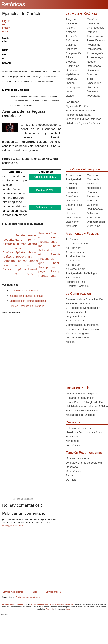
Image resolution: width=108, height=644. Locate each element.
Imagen (70, 83)
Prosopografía (95, 53)
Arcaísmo (71, 188)
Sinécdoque (94, 83)
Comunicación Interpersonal (82, 325)
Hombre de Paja (75, 282)
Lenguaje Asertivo (76, 316)
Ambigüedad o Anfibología (81, 273)
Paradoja (92, 32)
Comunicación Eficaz (78, 312)
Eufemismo (72, 66)
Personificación (96, 40)
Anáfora (70, 28)
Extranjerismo (74, 205)
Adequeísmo (73, 175)
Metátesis (71, 226)
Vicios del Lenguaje (77, 333)
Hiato (69, 209)
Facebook (50, 609)
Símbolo (92, 74)
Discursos (73, 422)
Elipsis (7, 269)
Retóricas (13, 4)
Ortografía (72, 467)
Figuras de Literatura (78, 115)
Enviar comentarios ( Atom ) (29, 597)
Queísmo (92, 205)
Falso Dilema (74, 277)
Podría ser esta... (45, 207)
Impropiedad (73, 217)
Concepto (71, 49)
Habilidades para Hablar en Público (87, 406)
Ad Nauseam (73, 261)
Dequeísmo (73, 200)
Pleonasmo (94, 45)
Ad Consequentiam (77, 244)
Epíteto (20, 252)
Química (71, 480)
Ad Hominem (73, 248)
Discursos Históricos (78, 337)
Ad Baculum (73, 239)
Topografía (93, 96)
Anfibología (72, 184)
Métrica (70, 342)
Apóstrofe (71, 36)
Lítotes (70, 96)
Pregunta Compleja (77, 286)
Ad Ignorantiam (75, 252)
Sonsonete (93, 217)
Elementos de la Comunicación (84, 299)
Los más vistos (75, 445)
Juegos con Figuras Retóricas (26, 296)
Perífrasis (92, 192)
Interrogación (74, 87)
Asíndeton (72, 40)
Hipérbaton (72, 74)
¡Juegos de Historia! (78, 458)
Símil (90, 79)
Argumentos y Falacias (82, 234)
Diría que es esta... (45, 190)
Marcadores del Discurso (81, 415)
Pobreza (92, 200)
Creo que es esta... (45, 177)
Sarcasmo (93, 70)
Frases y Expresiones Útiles (82, 411)
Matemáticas (73, 471)
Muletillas (92, 184)
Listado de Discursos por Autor (84, 432)
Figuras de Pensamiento (80, 110)
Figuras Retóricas (6, 26)
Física (69, 475)
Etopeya (71, 62)
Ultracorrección (96, 222)
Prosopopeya (95, 57)
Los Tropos (72, 102)
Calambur (71, 45)
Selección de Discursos (80, 428)
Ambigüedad (73, 179)
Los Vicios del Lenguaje (83, 169)
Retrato (91, 62)
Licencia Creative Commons (13, 604)
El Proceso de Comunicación (83, 308)
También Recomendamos (84, 453)
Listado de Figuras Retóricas (26, 291)
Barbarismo (73, 192)
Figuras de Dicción (77, 106)
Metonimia (93, 23)
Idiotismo (71, 213)
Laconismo (72, 222)
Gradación (72, 70)
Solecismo (93, 213)
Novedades (72, 441)
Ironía (69, 91)
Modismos (93, 175)
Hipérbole (71, 79)
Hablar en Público (79, 388)
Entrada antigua (53, 592)
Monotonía (93, 179)
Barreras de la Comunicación (83, 329)
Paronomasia (95, 36)
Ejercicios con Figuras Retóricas (28, 301)
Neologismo (94, 188)
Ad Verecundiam (76, 269)
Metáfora (92, 19)
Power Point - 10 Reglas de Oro (85, 402)
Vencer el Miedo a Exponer (82, 394)
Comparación (74, 53)
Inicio (34, 592)
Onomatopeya (95, 28)
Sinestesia (93, 87)
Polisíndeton (94, 49)
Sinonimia (93, 91)
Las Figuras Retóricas (81, 13)
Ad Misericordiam (76, 256)
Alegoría (71, 19)
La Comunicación (78, 294)
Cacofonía (72, 196)
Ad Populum (73, 265)
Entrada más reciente (13, 592)
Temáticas (72, 437)
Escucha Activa (75, 321)
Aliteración (72, 23)
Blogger (68, 609)
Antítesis (71, 32)
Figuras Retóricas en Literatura (27, 306)
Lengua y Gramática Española (84, 463)
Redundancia (95, 209)
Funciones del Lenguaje (80, 304)
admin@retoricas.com (12, 526)
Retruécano (94, 66)
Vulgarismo (93, 226)
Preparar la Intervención (80, 398)
